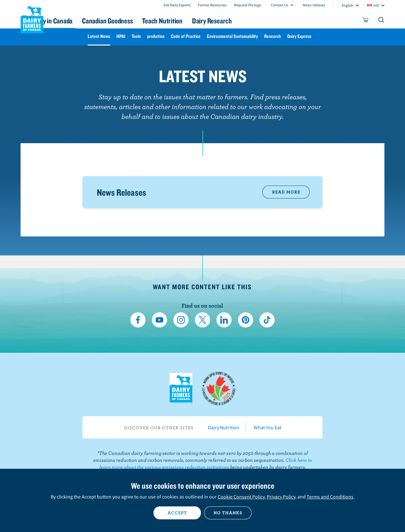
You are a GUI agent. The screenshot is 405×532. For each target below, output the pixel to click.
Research (273, 36)
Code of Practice (186, 36)
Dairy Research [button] (262, 21)
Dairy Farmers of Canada (32, 19)
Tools (136, 36)
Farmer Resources (212, 5)
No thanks (228, 513)
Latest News (99, 36)
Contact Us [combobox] (280, 5)
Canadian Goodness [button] (143, 21)
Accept (177, 513)
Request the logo (248, 5)
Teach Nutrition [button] (205, 21)
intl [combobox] (376, 5)
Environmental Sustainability (232, 36)
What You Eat (268, 427)
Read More (286, 192)
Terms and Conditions (330, 497)
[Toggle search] (382, 21)
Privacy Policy (281, 497)
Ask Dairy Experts (177, 5)
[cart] (366, 21)
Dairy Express (299, 36)
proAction (156, 36)
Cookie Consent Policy (241, 497)
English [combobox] (348, 5)
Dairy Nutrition (224, 427)
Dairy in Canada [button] (80, 21)
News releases (314, 5)
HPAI (121, 36)
